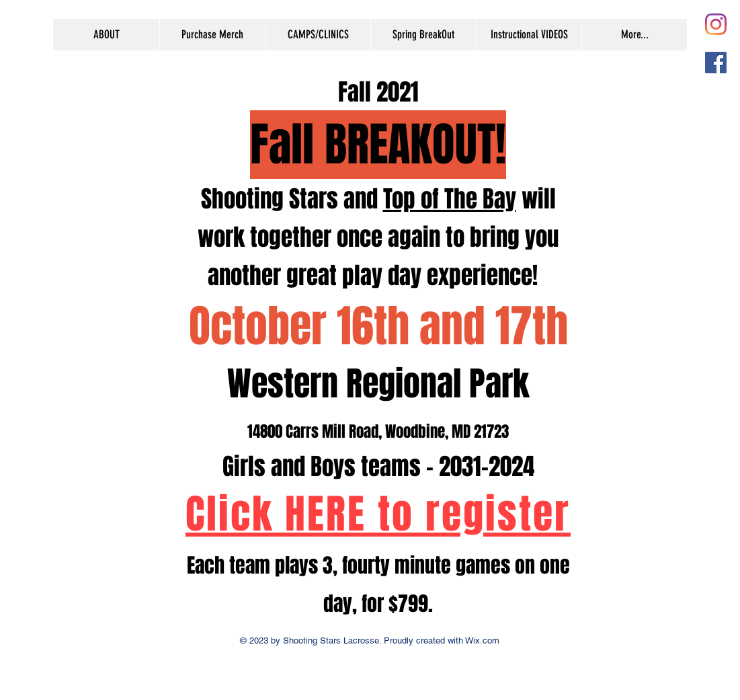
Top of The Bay (450, 199)
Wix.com (481, 640)
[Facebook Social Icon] (716, 63)
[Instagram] (716, 24)
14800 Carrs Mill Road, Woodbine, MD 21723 (378, 432)
